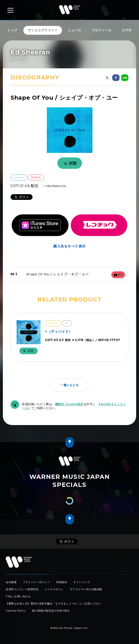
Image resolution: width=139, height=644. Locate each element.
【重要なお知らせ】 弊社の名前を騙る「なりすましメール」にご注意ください (54, 603)
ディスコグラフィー (43, 30)
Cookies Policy (16, 611)
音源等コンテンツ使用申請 (22, 589)
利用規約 (62, 582)
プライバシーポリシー (36, 582)
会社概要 (11, 582)
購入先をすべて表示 (69, 246)
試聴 (69, 163)
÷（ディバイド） (59, 332)
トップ (12, 30)
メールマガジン (54, 589)
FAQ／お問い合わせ (18, 596)
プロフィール (101, 30)
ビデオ (127, 30)
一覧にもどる (69, 385)
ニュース (74, 30)
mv (118, 275)
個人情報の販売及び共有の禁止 (51, 611)
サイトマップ (81, 582)
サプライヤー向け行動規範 (86, 589)
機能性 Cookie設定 (69, 404)
